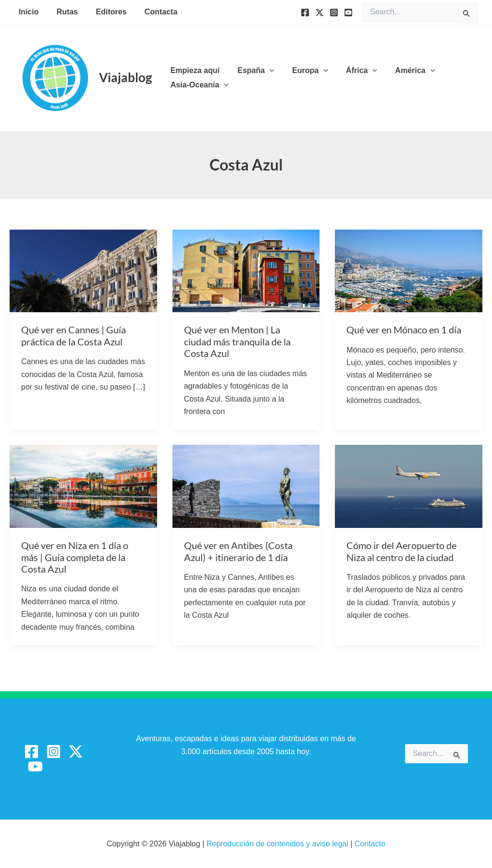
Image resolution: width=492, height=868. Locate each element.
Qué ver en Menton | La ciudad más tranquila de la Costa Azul (237, 341)
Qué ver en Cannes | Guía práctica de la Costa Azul (74, 336)
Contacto (370, 844)
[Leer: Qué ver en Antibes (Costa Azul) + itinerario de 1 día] (246, 486)
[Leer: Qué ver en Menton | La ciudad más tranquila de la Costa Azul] (246, 270)
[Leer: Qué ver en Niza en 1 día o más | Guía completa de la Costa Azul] (83, 486)
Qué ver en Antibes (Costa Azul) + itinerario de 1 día (238, 551)
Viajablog (125, 77)
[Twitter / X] (76, 752)
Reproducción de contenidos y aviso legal (279, 844)
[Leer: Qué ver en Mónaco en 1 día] (409, 270)
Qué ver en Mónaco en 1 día (404, 330)
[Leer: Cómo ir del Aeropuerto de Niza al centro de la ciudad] (409, 486)
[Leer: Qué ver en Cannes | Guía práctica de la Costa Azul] (83, 270)
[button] (266, 71)
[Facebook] (305, 12)
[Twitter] (320, 12)
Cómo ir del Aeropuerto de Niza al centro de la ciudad (401, 551)
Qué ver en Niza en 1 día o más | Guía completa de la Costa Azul (75, 557)
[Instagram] (334, 12)
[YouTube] (348, 12)
